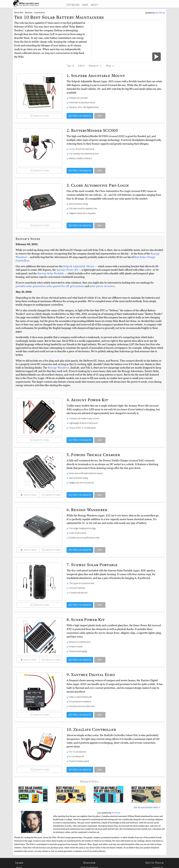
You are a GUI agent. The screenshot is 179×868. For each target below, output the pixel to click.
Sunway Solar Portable (51, 273)
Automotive (39, 12)
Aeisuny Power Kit (68, 270)
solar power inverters (102, 286)
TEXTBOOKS (73, 5)
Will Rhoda (116, 813)
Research (95, 66)
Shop (110, 66)
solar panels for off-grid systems (66, 286)
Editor (81, 66)
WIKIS (85, 5)
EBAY (100, 116)
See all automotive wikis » (147, 807)
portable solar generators (31, 286)
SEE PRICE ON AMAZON (80, 116)
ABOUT (94, 5)
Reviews (29, 12)
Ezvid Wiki (19, 12)
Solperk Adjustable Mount (79, 266)
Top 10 (70, 66)
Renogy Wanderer (58, 368)
